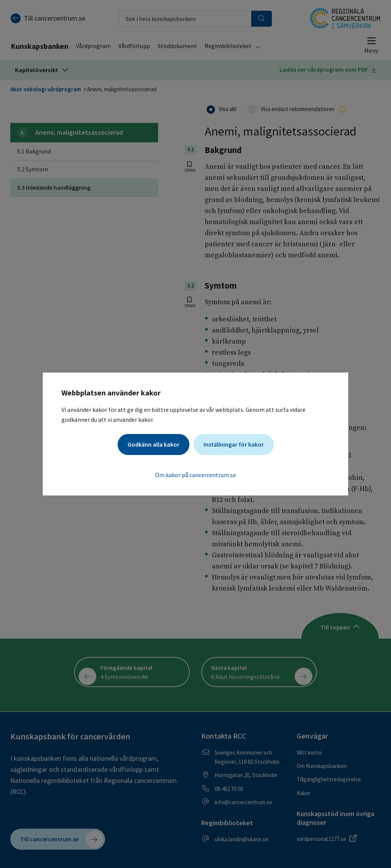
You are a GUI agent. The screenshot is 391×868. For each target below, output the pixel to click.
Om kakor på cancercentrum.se (195, 475)
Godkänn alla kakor (153, 444)
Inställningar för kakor (234, 444)
